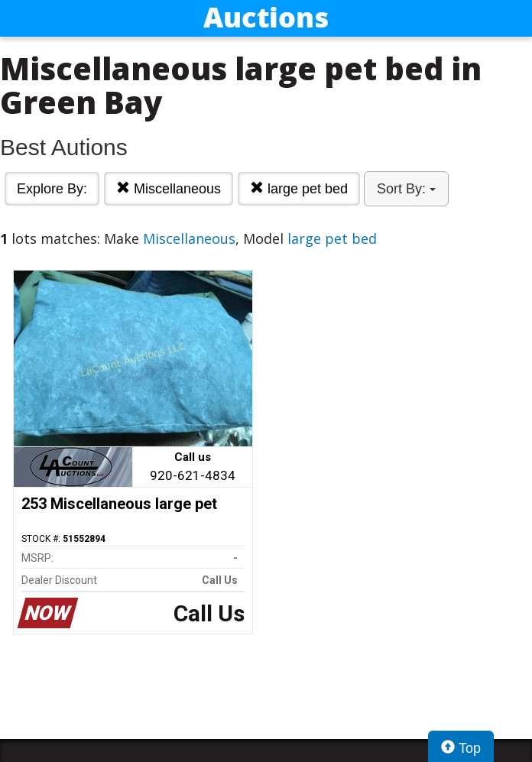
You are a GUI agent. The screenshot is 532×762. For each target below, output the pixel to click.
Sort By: (406, 189)
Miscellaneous (169, 188)
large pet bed (299, 188)
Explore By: (52, 189)
